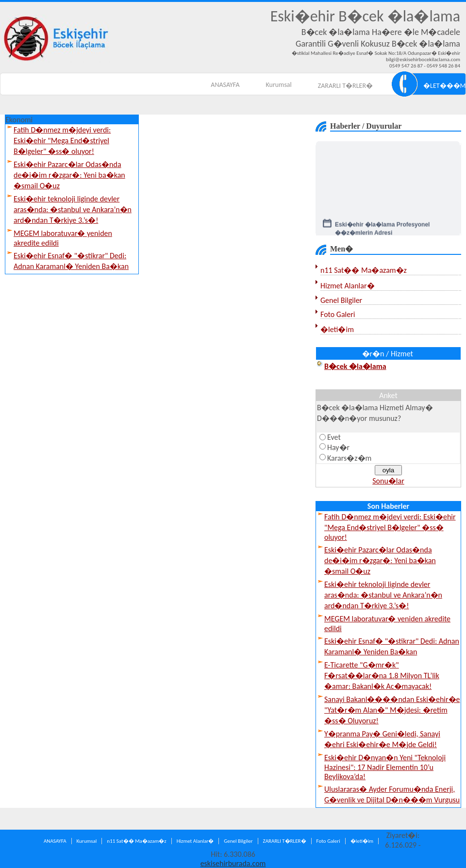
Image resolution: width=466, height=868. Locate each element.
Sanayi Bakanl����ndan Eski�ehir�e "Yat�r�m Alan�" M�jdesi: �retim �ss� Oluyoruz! (392, 710)
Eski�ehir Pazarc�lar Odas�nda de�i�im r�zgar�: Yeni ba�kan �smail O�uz (69, 175)
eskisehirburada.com (233, 863)
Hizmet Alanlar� (348, 286)
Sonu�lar (388, 481)
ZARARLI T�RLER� (345, 86)
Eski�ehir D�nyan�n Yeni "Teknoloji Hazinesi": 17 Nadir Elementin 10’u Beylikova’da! (385, 767)
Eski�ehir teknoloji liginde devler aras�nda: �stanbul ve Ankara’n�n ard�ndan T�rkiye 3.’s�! (73, 209)
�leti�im (337, 329)
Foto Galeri (338, 314)
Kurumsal (279, 85)
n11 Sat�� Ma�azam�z (364, 270)
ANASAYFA (225, 85)
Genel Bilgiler (341, 300)
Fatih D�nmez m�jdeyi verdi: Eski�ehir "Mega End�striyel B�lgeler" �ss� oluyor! (62, 141)
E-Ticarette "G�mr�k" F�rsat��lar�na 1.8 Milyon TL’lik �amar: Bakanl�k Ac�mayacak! (382, 676)
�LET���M (444, 86)
